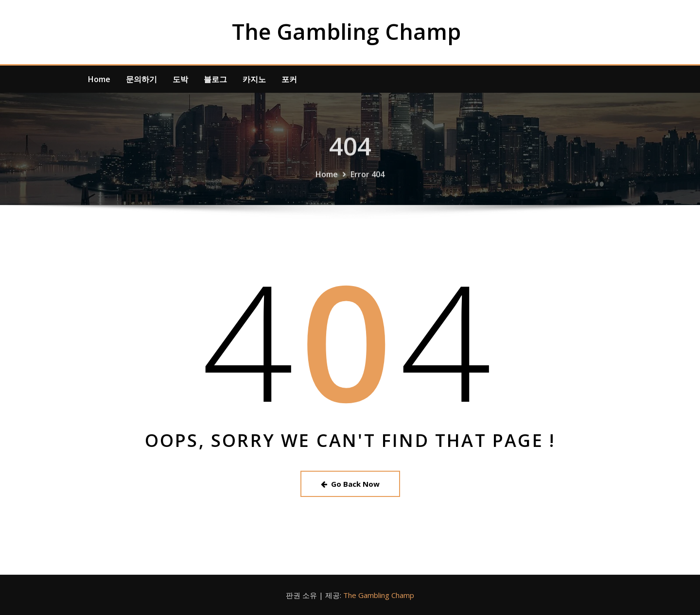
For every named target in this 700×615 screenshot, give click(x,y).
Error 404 (367, 181)
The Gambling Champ (346, 31)
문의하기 (141, 79)
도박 (180, 79)
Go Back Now (350, 484)
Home (99, 79)
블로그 (215, 79)
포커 (289, 79)
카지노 (254, 79)
